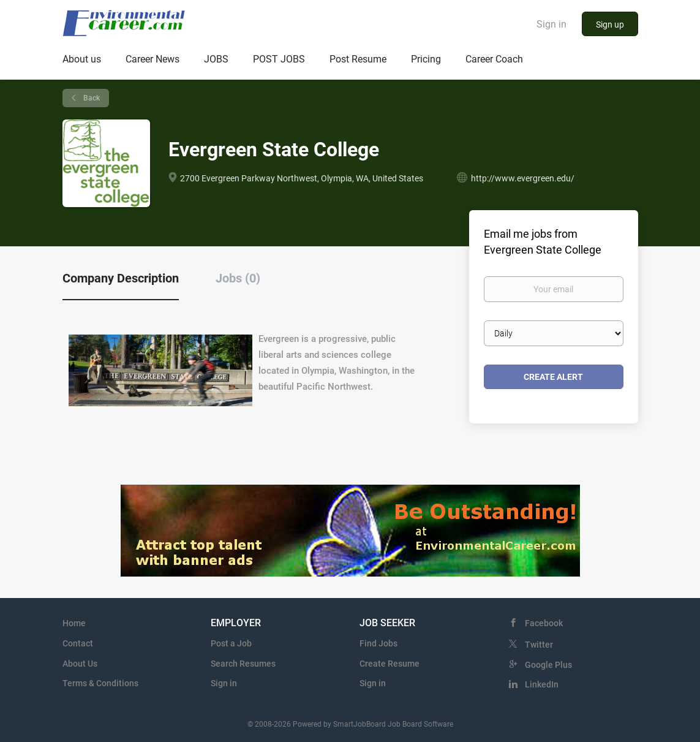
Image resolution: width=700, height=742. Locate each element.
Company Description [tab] (121, 278)
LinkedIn (542, 684)
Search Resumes (243, 664)
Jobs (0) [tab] (238, 278)
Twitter (539, 645)
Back (91, 98)
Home (74, 623)
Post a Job (231, 643)
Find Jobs (378, 643)
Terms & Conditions (100, 683)
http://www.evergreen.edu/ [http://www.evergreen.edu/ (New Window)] (523, 178)
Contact (78, 643)
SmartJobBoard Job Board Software (393, 724)
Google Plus (548, 665)
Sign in (551, 24)
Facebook (544, 623)
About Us (80, 664)
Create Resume (390, 664)
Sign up (610, 25)
